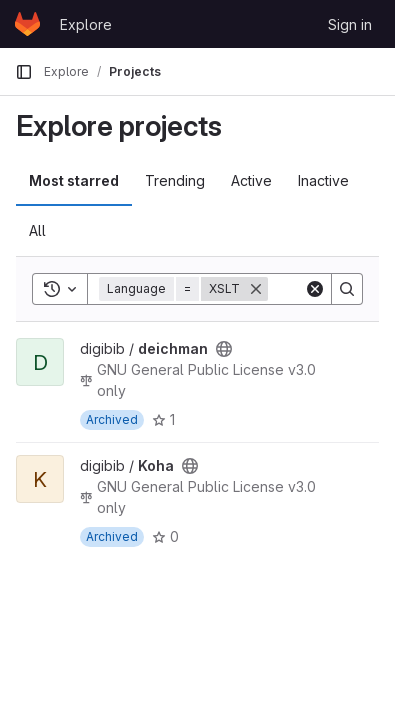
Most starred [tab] (74, 180)
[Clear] (315, 289)
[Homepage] (27, 24)
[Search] (347, 289)
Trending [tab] (175, 180)
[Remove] (256, 289)
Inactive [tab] (323, 180)
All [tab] (37, 230)
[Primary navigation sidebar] (24, 72)
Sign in (350, 24)
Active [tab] (251, 180)
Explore (86, 24)
